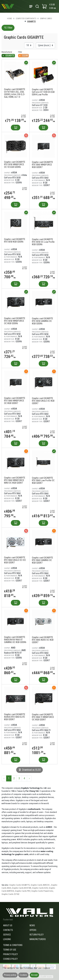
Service (7, 935)
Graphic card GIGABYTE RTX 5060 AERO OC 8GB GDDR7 (43, 640)
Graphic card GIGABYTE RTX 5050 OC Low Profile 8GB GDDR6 (43, 242)
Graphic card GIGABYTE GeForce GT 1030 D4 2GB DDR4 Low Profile (43, 92)
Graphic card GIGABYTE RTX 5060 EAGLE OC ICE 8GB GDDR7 (15, 560)
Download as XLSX (29, 770)
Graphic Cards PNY (23, 891)
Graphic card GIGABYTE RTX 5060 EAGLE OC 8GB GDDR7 (43, 401)
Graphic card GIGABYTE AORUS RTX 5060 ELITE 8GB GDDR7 (15, 717)
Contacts (8, 930)
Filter (8, 28)
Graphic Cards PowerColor (42, 891)
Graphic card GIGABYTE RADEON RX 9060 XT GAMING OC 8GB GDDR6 (15, 640)
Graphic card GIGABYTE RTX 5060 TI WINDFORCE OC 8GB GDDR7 (43, 717)
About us (8, 925)
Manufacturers (38, 939)
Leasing (7, 939)
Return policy (37, 935)
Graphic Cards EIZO (40, 888)
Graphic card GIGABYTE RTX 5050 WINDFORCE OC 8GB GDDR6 (15, 321)
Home (10, 19)
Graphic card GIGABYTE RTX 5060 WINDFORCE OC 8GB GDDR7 (15, 401)
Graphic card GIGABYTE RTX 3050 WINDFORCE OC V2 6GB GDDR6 (15, 164)
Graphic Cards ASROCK (40, 885)
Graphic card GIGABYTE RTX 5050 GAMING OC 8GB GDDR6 (42, 321)
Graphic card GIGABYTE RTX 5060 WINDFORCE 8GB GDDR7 (42, 165)
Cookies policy (10, 959)
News (32, 925)
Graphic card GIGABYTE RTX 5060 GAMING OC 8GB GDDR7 (42, 560)
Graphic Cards (46, 19)
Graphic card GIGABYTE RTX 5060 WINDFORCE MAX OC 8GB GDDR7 (15, 480)
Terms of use (10, 950)
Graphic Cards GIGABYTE (20, 885)
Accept (34, 975)
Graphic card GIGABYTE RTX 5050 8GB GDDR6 (15, 240)
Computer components (26, 19)
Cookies (23, 975)
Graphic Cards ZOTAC (11, 894)
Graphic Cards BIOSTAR (22, 888)
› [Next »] (29, 778)
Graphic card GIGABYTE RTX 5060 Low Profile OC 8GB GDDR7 (43, 480)
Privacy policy (10, 954)
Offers (33, 930)
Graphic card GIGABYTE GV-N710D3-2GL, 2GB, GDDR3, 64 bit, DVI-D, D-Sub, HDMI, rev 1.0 (15, 93)
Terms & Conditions (13, 945)
